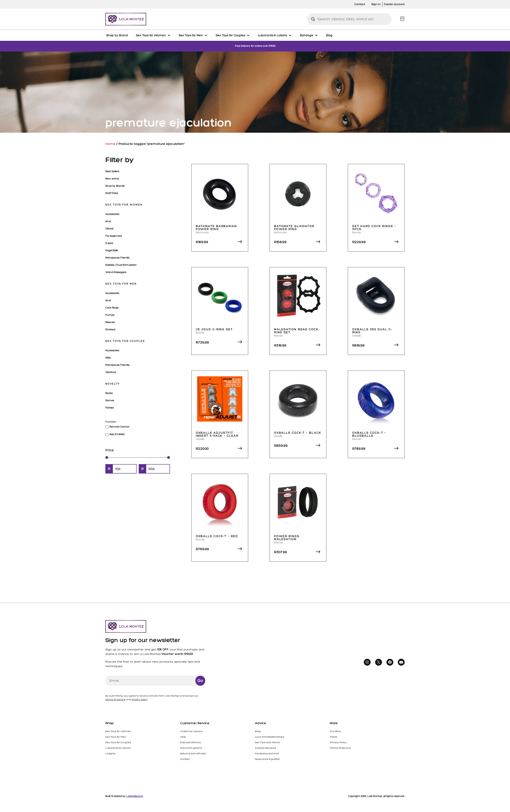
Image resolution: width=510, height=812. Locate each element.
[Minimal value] (138, 457)
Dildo (108, 358)
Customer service (191, 731)
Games (110, 400)
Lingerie (111, 753)
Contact (185, 759)
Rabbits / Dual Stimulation (121, 265)
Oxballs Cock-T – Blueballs (369, 434)
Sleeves (110, 322)
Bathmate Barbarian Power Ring (216, 228)
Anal (108, 221)
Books (109, 393)
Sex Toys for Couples (125, 341)
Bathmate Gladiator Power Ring (294, 228)
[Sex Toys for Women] (153, 35)
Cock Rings (112, 308)
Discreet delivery (191, 742)
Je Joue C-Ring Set (214, 329)
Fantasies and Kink (267, 753)
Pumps (110, 315)
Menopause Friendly (118, 258)
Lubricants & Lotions (118, 748)
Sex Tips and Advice (267, 742)
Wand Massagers (116, 272)
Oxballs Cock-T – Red (217, 536)
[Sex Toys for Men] (193, 35)
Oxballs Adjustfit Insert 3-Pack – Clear (217, 434)
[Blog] (329, 35)
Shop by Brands (115, 186)
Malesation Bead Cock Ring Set (296, 331)
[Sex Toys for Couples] (233, 35)
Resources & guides (267, 759)
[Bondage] (309, 35)
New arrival (112, 179)
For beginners (114, 236)
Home (110, 144)
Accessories (112, 214)
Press (333, 737)
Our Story (335, 731)
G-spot (109, 243)
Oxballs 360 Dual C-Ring (372, 331)
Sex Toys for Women (124, 205)
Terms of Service (340, 748)
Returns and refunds (193, 753)
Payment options (191, 748)
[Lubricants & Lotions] (275, 35)
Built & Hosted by (124, 796)
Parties (110, 408)
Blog (258, 731)
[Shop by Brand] (117, 35)
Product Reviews (265, 748)
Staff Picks (112, 193)
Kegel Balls (112, 250)
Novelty (113, 384)
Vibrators (111, 372)
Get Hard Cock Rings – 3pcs (374, 228)
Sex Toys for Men (121, 284)
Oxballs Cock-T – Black (298, 433)
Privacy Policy (338, 742)
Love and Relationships (270, 737)
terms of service (115, 699)
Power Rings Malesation (287, 538)
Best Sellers (112, 171)
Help (183, 737)
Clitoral (109, 229)
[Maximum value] (158, 469)
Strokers (110, 330)
